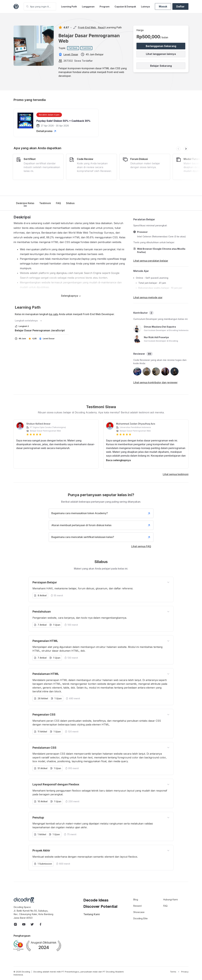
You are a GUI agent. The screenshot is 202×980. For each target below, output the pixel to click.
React (101, 27)
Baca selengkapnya (118, 460)
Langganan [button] (88, 7)
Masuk (163, 6)
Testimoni (45, 203)
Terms (173, 972)
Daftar (180, 6)
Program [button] (105, 7)
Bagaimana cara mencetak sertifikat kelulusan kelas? (101, 537)
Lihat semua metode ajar (148, 297)
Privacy (185, 972)
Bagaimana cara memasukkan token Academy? (101, 513)
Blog (136, 899)
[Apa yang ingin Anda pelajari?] (40, 6)
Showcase (139, 912)
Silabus (70, 203)
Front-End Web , (88, 27)
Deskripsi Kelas (25, 203)
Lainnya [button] (145, 7)
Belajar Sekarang (161, 66)
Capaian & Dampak (125, 7)
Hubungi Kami (170, 899)
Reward (137, 906)
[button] (178, 149)
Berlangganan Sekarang (161, 46)
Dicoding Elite (140, 918)
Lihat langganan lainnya (161, 54)
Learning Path (69, 7)
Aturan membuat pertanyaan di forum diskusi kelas (101, 525)
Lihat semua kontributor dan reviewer (155, 382)
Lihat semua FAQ (141, 546)
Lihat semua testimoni (176, 474)
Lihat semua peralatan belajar (151, 261)
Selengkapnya (71, 296)
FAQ (58, 203)
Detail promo (47, 131)
